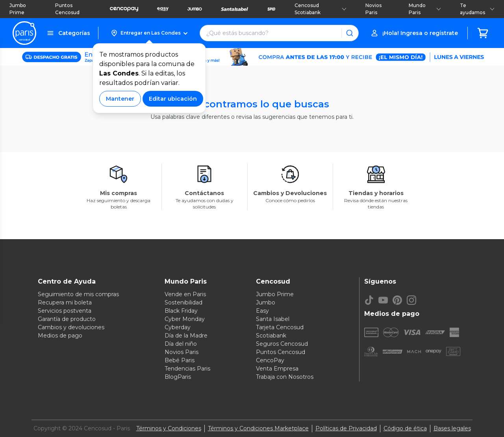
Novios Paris (373, 9)
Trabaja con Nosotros (285, 377)
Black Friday (181, 311)
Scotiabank (271, 336)
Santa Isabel (273, 319)
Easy (262, 311)
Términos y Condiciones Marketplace (258, 428)
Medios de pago (60, 336)
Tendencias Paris (187, 369)
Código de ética (405, 428)
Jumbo (266, 302)
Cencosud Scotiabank (321, 9)
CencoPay (270, 360)
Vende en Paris (185, 294)
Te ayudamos (477, 9)
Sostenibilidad (183, 302)
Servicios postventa (65, 311)
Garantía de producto (67, 319)
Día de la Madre (186, 336)
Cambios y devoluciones (71, 327)
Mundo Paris (425, 9)
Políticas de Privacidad (346, 428)
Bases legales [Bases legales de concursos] (452, 428)
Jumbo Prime (18, 9)
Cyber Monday (185, 319)
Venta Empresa (277, 369)
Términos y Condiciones (169, 428)
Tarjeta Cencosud (280, 327)
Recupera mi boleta (65, 302)
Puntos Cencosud (67, 9)
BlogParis (178, 377)
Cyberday (178, 327)
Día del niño (181, 344)
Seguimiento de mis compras (78, 294)
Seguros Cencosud (282, 344)
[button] (149, 33)
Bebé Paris (180, 360)
